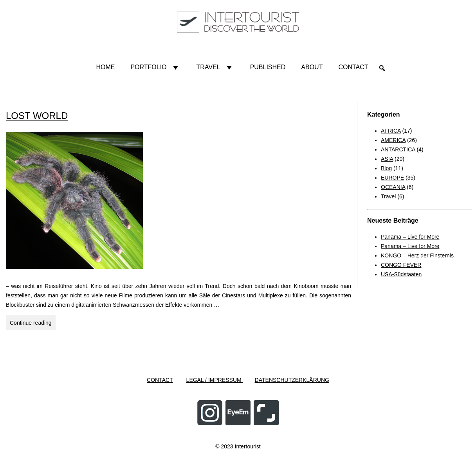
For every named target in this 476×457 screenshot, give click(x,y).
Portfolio (155, 67)
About (312, 67)
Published (268, 67)
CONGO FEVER (401, 265)
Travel (215, 67)
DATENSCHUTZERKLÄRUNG (292, 380)
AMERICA (393, 140)
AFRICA (391, 131)
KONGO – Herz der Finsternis (417, 255)
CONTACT (160, 380)
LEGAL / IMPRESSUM (215, 380)
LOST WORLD (37, 116)
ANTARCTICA (398, 149)
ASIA (387, 159)
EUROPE (392, 178)
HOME (105, 67)
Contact (353, 67)
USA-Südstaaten (401, 274)
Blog (386, 168)
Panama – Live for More (410, 237)
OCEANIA (393, 187)
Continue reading (33, 324)
